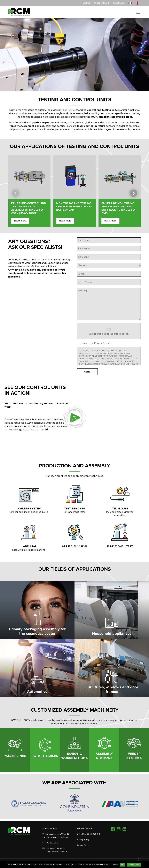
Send (87, 372)
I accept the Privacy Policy (96, 343)
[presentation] (16, 193)
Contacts (119, 3)
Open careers (102, 3)
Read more (20, 221)
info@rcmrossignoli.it (56, 848)
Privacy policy (134, 865)
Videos (87, 3)
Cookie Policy (83, 845)
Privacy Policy (83, 840)
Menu (138, 12)
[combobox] (80, 282)
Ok (122, 865)
